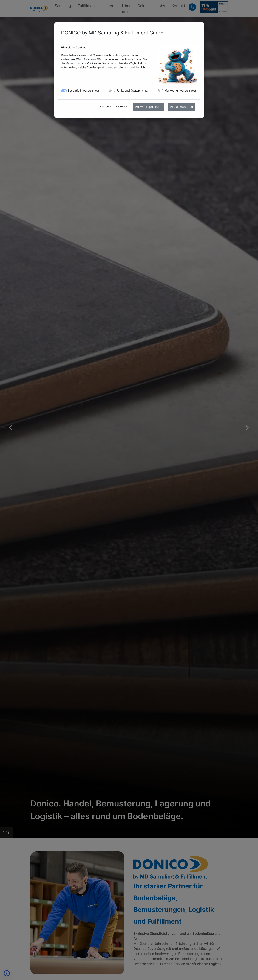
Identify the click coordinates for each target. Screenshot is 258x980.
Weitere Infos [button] (90, 91)
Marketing (180, 90)
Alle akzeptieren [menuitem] (181, 107)
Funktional (132, 90)
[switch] (112, 91)
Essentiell (84, 90)
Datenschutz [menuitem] (105, 106)
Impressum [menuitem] (123, 106)
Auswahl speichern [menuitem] (148, 107)
